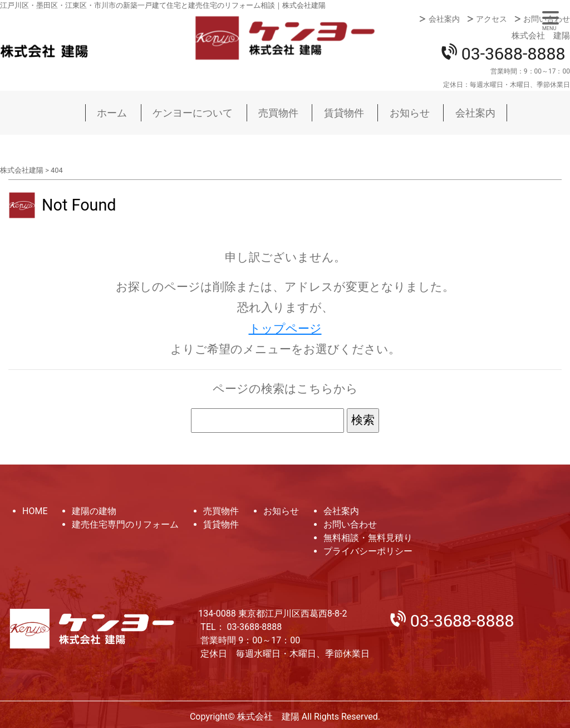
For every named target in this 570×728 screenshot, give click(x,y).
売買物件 (278, 113)
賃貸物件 (344, 113)
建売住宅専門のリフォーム (125, 524)
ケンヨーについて (193, 113)
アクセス (492, 19)
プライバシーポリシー (368, 551)
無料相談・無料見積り (368, 538)
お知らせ (410, 113)
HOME (35, 511)
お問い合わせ (547, 19)
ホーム (112, 113)
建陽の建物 (94, 511)
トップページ (285, 329)
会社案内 (444, 19)
